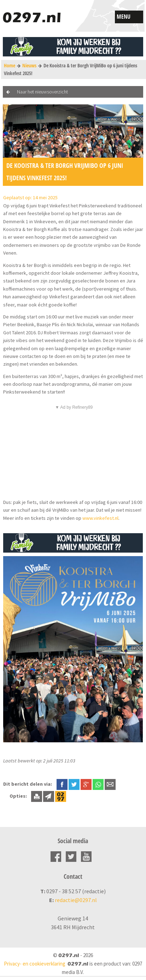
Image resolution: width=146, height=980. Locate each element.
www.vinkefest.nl (100, 518)
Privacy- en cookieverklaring (35, 964)
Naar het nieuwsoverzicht (42, 92)
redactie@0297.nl (76, 900)
